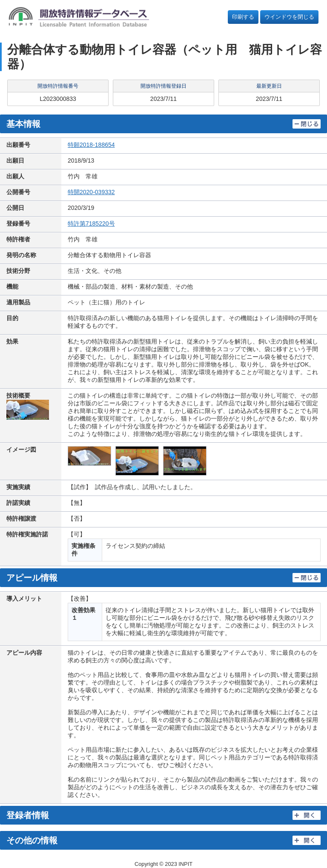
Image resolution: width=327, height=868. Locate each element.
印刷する (243, 17)
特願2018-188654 (91, 145)
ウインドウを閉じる (289, 17)
